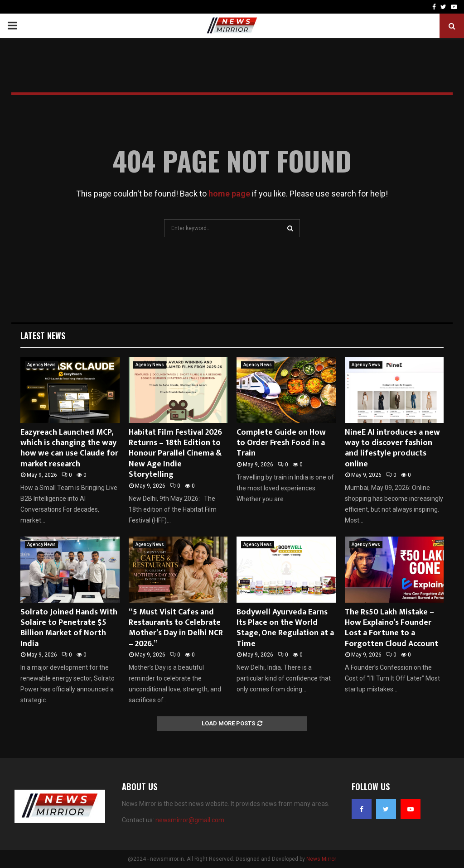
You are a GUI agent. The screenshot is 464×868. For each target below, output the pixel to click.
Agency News (41, 365)
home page (229, 194)
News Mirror (321, 859)
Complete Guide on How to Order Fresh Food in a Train (281, 443)
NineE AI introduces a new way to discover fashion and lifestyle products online (392, 448)
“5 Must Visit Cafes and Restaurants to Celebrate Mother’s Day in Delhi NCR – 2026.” (176, 628)
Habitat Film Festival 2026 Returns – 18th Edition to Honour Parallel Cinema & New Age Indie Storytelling (175, 454)
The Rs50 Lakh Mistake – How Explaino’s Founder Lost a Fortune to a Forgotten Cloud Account (391, 628)
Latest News (43, 336)
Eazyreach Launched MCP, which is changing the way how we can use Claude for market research (69, 448)
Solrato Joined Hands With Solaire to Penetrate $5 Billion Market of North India (69, 628)
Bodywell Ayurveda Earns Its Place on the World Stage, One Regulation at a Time (285, 628)
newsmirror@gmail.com (190, 820)
